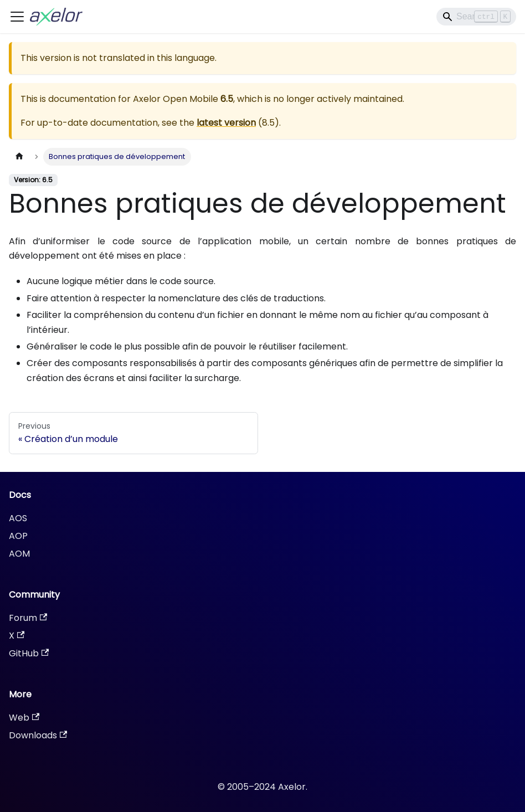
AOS (18, 518)
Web (24, 718)
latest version (226, 123)
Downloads (38, 735)
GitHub (29, 653)
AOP (18, 536)
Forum (28, 618)
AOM (19, 554)
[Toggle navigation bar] (17, 17)
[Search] (476, 17)
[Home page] (19, 156)
